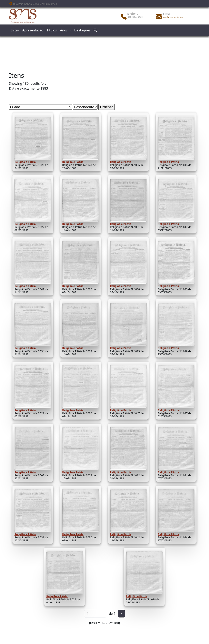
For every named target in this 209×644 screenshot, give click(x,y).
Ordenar (106, 107)
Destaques (82, 30)
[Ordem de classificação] (85, 107)
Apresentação (33, 30)
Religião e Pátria (25, 162)
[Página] (95, 614)
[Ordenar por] (41, 107)
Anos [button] (64, 30)
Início (15, 30)
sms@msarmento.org (173, 17)
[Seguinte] (121, 614)
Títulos (52, 30)
